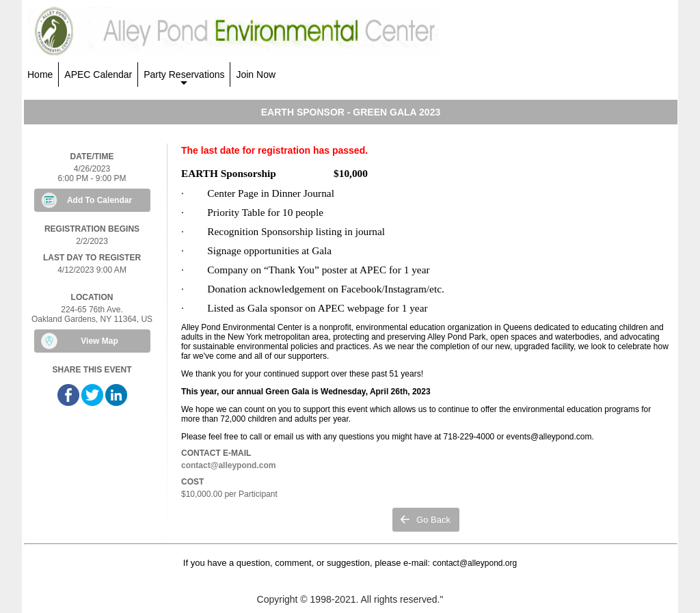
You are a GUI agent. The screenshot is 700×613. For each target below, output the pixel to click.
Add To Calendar (99, 200)
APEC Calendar (98, 74)
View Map (99, 341)
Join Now (256, 74)
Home (40, 74)
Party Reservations (184, 78)
